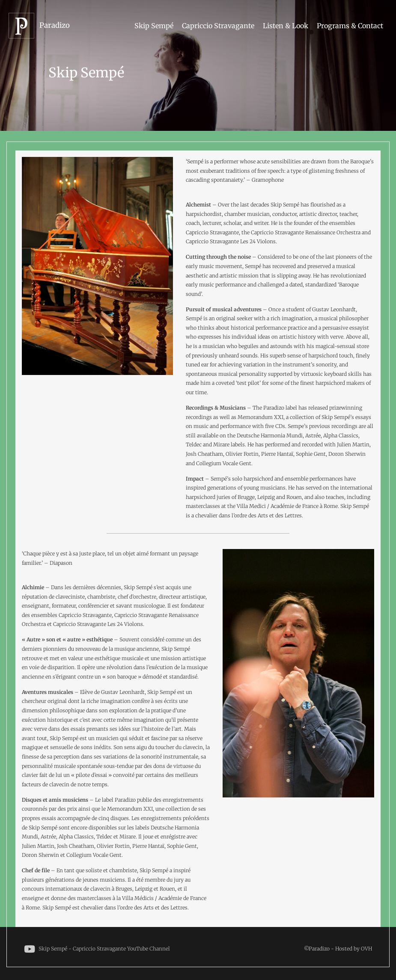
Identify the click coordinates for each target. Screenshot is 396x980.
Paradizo (55, 25)
